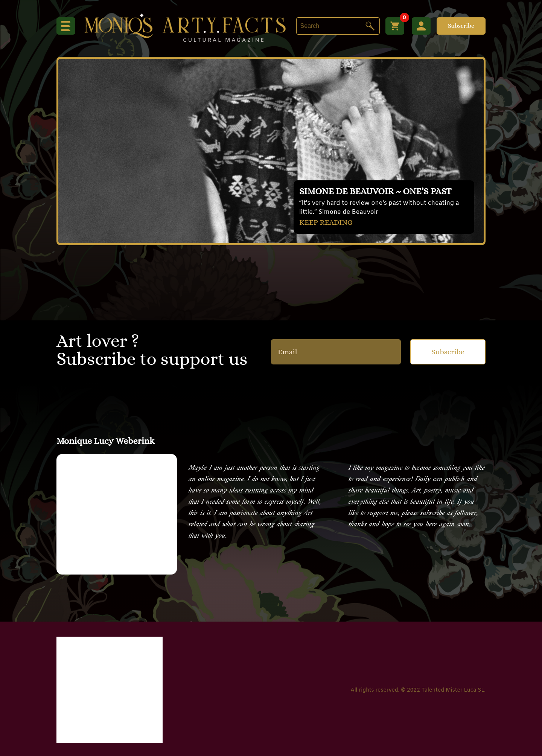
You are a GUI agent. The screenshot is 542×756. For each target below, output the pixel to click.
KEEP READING (326, 222)
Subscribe (461, 26)
